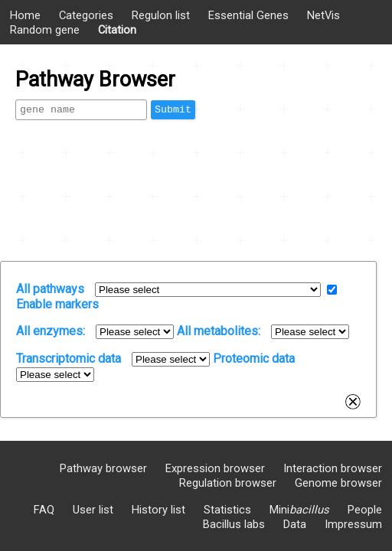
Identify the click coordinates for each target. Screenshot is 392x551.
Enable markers (57, 304)
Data (295, 524)
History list (158, 510)
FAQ (44, 510)
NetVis (323, 15)
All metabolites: (219, 331)
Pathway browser (103, 468)
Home (25, 15)
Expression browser (215, 468)
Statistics (227, 510)
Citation (117, 30)
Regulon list (161, 15)
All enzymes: (51, 331)
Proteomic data (254, 359)
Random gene (45, 30)
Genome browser (338, 483)
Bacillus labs (234, 524)
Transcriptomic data (69, 359)
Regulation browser (228, 483)
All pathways (50, 289)
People (365, 510)
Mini (299, 510)
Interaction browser (333, 468)
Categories (86, 15)
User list (93, 510)
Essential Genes (248, 15)
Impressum (353, 524)
